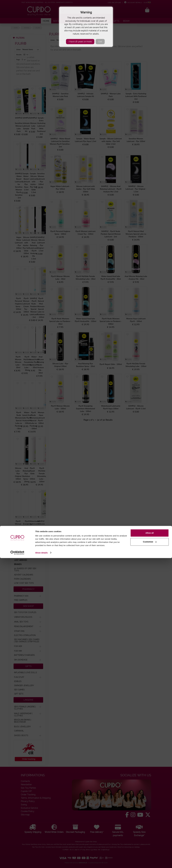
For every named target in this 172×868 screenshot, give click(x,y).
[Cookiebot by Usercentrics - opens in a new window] (17, 863)
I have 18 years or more (80, 42)
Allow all (150, 843)
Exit (100, 42)
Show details (41, 863)
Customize (150, 852)
